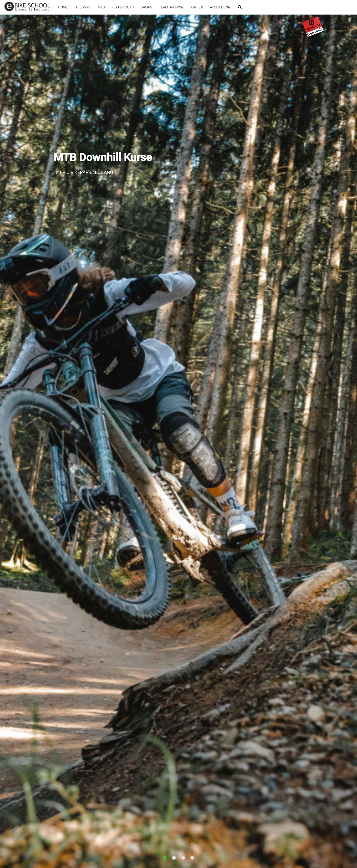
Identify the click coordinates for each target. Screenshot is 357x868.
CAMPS (146, 7)
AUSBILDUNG (220, 7)
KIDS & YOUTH (123, 7)
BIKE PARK (83, 7)
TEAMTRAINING (171, 7)
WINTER (197, 7)
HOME (63, 7)
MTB (101, 7)
